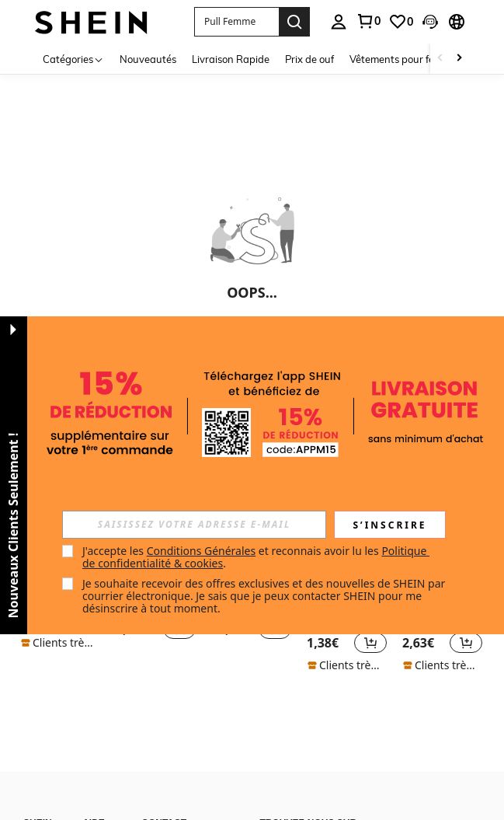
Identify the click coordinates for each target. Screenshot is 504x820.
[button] (236, 22)
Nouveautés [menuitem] (148, 59)
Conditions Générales (202, 551)
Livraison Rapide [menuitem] (231, 59)
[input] (194, 525)
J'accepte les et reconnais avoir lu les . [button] (256, 557)
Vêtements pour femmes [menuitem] (405, 59)
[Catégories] (73, 59)
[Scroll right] (459, 59)
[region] (325, 643)
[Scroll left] (440, 59)
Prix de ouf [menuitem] (309, 59)
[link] (401, 22)
